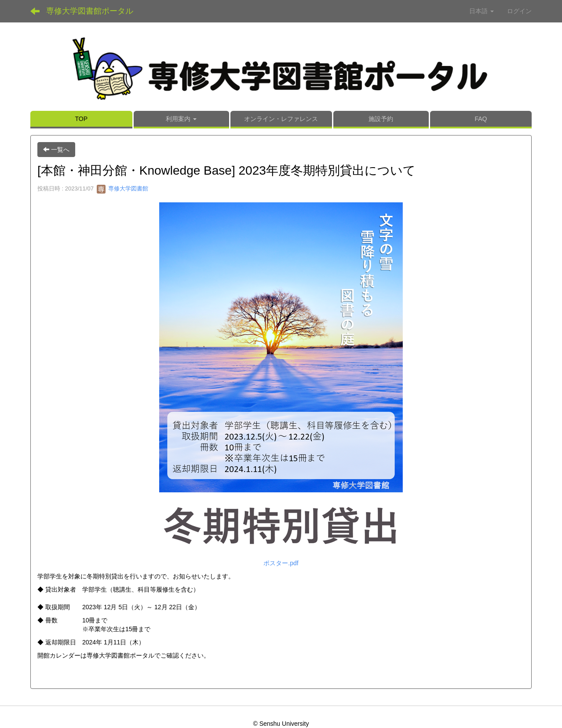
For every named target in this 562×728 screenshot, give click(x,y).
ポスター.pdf (281, 563)
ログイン (519, 11)
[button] (181, 120)
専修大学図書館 (122, 188)
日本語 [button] (482, 11)
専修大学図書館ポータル (90, 11)
